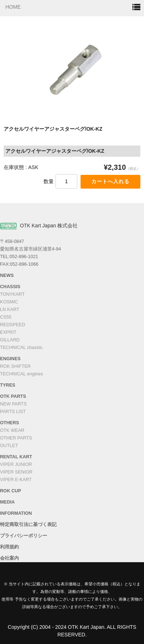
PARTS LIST (13, 412)
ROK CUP (11, 491)
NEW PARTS (13, 404)
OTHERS (9, 423)
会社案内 (9, 558)
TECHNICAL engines (22, 374)
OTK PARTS (13, 396)
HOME (13, 7)
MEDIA (7, 502)
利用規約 (9, 547)
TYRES (8, 385)
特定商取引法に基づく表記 (28, 525)
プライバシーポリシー (24, 536)
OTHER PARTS (16, 438)
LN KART (10, 310)
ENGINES (10, 359)
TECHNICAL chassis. (22, 348)
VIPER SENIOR (16, 472)
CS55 (6, 317)
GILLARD (10, 340)
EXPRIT (8, 332)
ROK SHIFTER (15, 366)
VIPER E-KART (16, 480)
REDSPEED (13, 325)
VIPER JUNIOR (16, 464)
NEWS (7, 275)
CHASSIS (10, 287)
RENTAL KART (16, 457)
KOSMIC (9, 302)
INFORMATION (16, 513)
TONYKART (12, 294)
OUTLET (9, 446)
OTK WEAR (12, 430)
